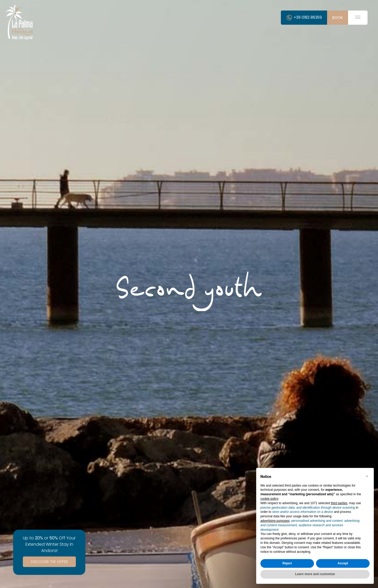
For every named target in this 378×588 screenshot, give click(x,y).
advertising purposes (275, 521)
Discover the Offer (49, 562)
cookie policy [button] (269, 499)
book (338, 18)
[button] (367, 476)
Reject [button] (287, 563)
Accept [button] (343, 563)
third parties (339, 503)
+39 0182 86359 (304, 17)
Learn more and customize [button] (315, 574)
